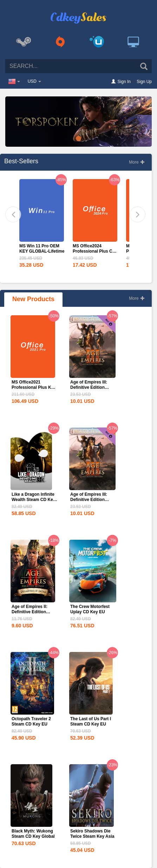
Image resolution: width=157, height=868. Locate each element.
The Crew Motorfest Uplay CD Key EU (90, 609)
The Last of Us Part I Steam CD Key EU (91, 721)
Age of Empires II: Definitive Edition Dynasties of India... (31, 612)
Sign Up (144, 82)
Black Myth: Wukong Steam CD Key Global (33, 834)
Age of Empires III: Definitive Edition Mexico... (89, 387)
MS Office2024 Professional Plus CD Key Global (94, 251)
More (137, 162)
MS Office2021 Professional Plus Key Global (34, 387)
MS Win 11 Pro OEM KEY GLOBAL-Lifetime (42, 249)
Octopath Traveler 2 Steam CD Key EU (31, 721)
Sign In (124, 82)
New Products (33, 299)
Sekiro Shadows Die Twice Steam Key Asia (92, 834)
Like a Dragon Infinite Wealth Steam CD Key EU (33, 500)
